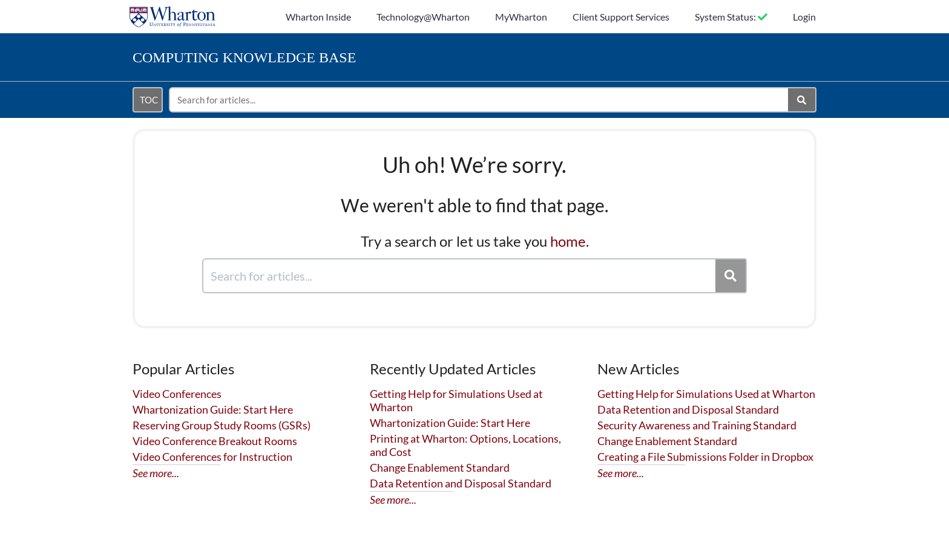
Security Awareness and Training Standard (697, 425)
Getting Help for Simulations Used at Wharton (706, 394)
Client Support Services (621, 17)
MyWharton (521, 17)
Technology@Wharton (423, 17)
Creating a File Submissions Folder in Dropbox (705, 457)
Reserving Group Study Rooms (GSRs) (222, 425)
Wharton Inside (318, 17)
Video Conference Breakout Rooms (215, 441)
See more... (156, 473)
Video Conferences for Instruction (212, 457)
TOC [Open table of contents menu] (149, 100)
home (568, 241)
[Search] (802, 100)
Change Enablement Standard (440, 467)
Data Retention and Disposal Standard (461, 483)
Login (804, 17)
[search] (479, 100)
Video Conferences (177, 394)
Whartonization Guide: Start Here (213, 409)
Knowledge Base (244, 57)
